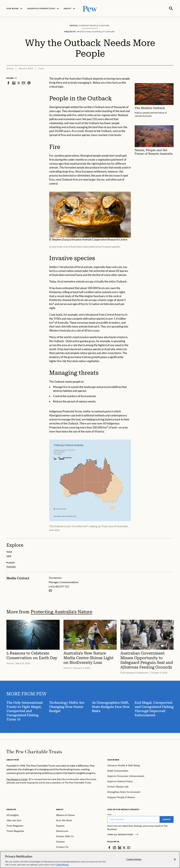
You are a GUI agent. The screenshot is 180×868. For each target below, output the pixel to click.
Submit (167, 819)
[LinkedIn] (120, 847)
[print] (29, 83)
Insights (11, 809)
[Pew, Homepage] (90, 8)
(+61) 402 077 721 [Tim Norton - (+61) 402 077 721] (59, 586)
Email (110, 814)
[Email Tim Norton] (50, 590)
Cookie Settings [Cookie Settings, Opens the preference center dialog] (134, 859)
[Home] (34, 751)
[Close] (175, 859)
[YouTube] (129, 847)
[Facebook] (109, 847)
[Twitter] (124, 847)
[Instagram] (114, 847)
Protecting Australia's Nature (61, 611)
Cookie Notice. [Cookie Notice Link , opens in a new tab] (62, 865)
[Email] (134, 819)
